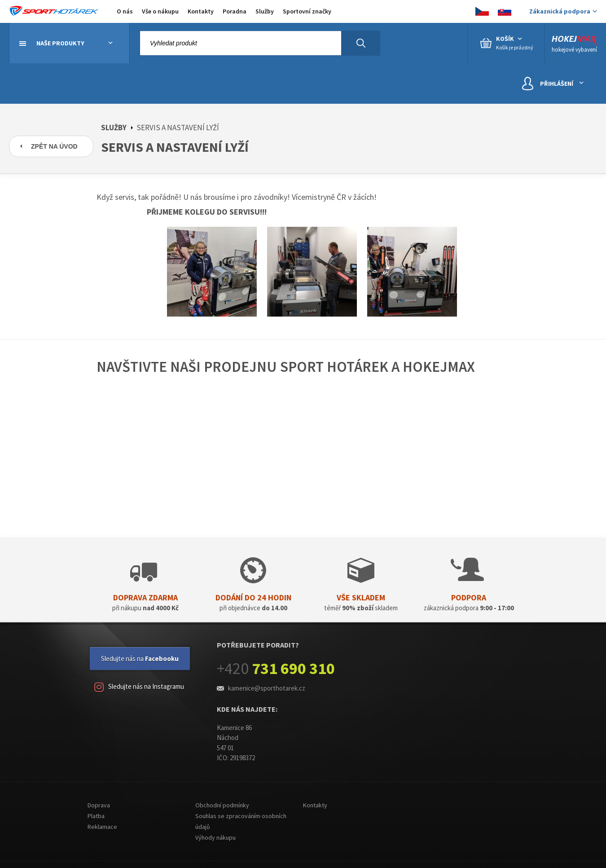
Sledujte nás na (140, 659)
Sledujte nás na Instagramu (139, 687)
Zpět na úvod (54, 146)
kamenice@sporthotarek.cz (267, 688)
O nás (125, 11)
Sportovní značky (307, 11)
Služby (265, 11)
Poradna (235, 11)
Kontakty (201, 11)
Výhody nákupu (215, 837)
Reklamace (102, 827)
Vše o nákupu (160, 11)
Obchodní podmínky (222, 805)
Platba (96, 816)
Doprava (99, 805)
